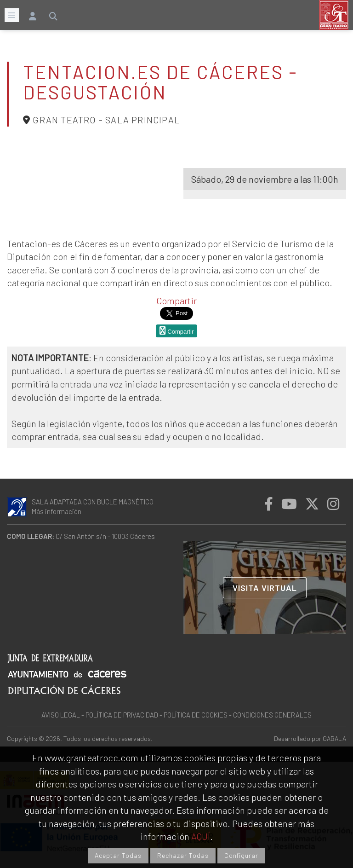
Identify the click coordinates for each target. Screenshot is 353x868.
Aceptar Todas (118, 855)
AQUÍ (201, 836)
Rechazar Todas (183, 855)
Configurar (241, 855)
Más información (57, 511)
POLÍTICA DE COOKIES (196, 715)
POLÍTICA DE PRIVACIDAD (122, 715)
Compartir (176, 301)
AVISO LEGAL (61, 715)
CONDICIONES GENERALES (272, 715)
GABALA (334, 738)
